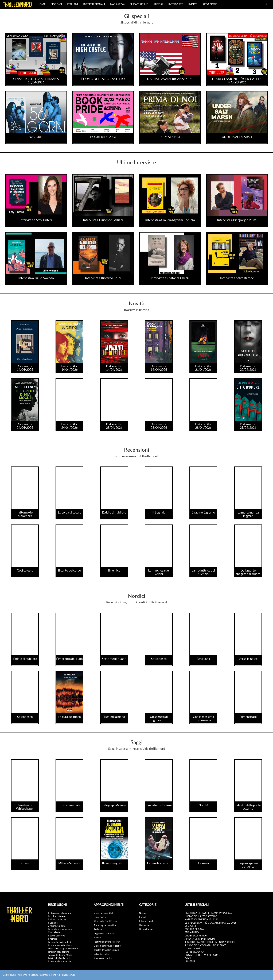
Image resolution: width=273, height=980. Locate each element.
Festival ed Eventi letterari (107, 942)
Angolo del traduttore (104, 934)
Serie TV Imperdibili (103, 913)
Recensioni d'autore (103, 958)
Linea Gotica (100, 917)
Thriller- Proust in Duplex (106, 950)
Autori (158, 4)
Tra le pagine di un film (105, 925)
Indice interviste (102, 954)
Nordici (56, 4)
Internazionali (94, 4)
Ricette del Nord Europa (106, 921)
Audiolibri (98, 929)
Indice (193, 4)
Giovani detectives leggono (107, 946)
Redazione (210, 4)
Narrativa (117, 4)
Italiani (73, 4)
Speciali (97, 938)
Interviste (176, 4)
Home (42, 4)
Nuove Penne (139, 4)
